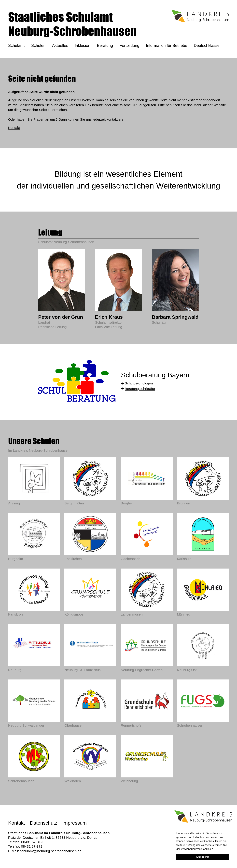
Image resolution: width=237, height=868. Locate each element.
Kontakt (14, 128)
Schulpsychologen (139, 383)
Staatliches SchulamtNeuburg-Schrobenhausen (72, 24)
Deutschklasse (207, 45)
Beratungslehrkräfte (140, 389)
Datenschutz (44, 823)
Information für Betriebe (167, 45)
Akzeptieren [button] (203, 857)
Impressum (74, 823)
